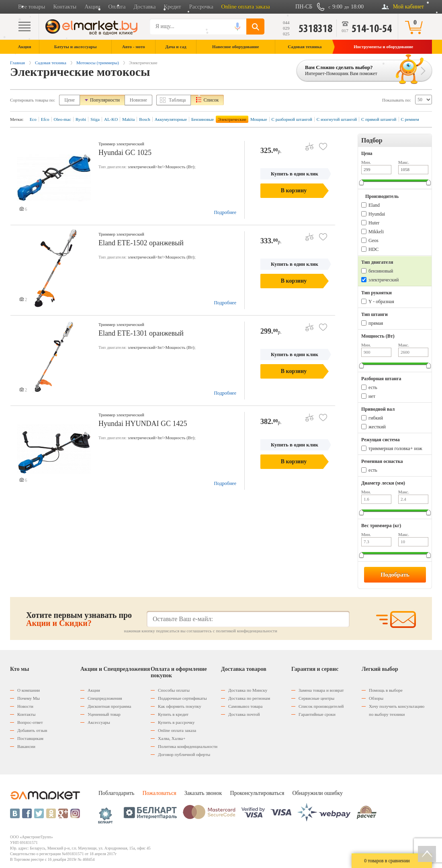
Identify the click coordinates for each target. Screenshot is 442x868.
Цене (70, 100)
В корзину (294, 191)
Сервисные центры (316, 698)
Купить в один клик (295, 174)
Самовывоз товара (245, 706)
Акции (92, 7)
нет (372, 396)
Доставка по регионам (249, 698)
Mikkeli (376, 232)
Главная (17, 63)
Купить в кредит (173, 714)
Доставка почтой (244, 714)
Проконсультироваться (257, 793)
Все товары (32, 7)
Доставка (145, 7)
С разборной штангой (292, 119)
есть (373, 387)
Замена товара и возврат (321, 690)
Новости (25, 706)
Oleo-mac (62, 119)
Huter (374, 223)
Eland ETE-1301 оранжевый (141, 333)
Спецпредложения (105, 698)
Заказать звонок (203, 793)
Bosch (145, 119)
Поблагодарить (116, 793)
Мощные (259, 119)
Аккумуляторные (171, 119)
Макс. (404, 162)
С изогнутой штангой (337, 119)
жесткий (377, 427)
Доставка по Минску (248, 690)
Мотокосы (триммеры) (98, 63)
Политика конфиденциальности (188, 746)
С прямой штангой (379, 119)
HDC (373, 249)
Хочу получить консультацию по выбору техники (397, 710)
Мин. (366, 162)
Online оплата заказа (246, 7)
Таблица (177, 100)
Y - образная (381, 302)
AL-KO (111, 119)
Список (211, 100)
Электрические (232, 119)
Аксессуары (99, 722)
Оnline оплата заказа (177, 730)
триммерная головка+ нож (395, 448)
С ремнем (410, 119)
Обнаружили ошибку (317, 793)
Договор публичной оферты (184, 754)
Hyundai (377, 214)
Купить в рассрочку (176, 722)
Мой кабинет (408, 7)
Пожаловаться (159, 793)
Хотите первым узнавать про (79, 619)
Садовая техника (51, 63)
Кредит (173, 7)
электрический (384, 280)
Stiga (95, 119)
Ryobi (81, 119)
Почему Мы (29, 698)
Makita (128, 119)
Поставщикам (30, 738)
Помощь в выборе (386, 690)
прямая (376, 323)
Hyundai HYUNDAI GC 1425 (143, 424)
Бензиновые (203, 119)
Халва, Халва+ (172, 738)
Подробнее (225, 212)
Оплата (117, 7)
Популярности (105, 100)
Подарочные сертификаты (182, 698)
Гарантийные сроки (317, 714)
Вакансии (26, 746)
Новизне (138, 100)
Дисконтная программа (109, 706)
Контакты (65, 7)
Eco (33, 119)
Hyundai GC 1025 (125, 153)
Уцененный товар (104, 714)
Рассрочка (201, 7)
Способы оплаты (174, 690)
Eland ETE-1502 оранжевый (141, 243)
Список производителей (321, 706)
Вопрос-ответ (30, 722)
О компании (29, 690)
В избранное (320, 144)
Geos (373, 240)
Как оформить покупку (180, 706)
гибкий (376, 418)
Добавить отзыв (32, 730)
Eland (374, 205)
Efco (45, 119)
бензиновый (381, 271)
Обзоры (376, 698)
